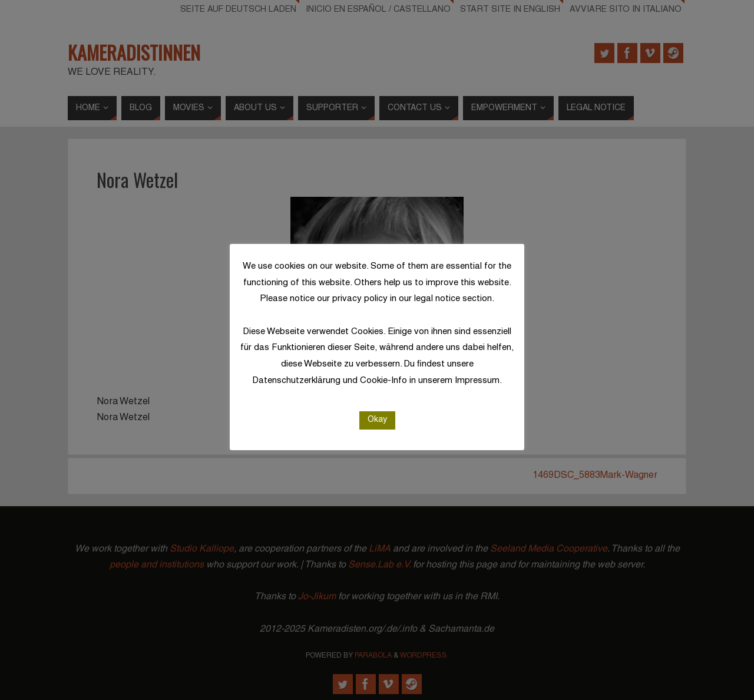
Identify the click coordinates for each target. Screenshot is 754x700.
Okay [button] (377, 420)
